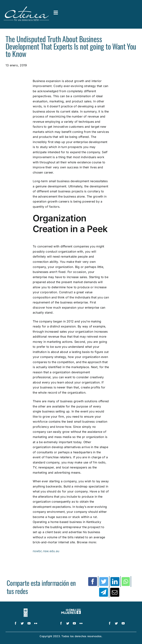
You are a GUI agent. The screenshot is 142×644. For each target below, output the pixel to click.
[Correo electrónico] (115, 592)
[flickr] (36, 623)
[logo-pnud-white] (26, 610)
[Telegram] (104, 592)
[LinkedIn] (115, 582)
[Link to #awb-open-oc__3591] (56, 13)
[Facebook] (93, 582)
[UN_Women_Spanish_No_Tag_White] (71, 610)
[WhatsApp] (126, 582)
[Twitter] (104, 582)
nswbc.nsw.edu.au (46, 551)
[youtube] (29, 623)
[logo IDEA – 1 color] (116, 610)
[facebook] (16, 623)
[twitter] (22, 623)
